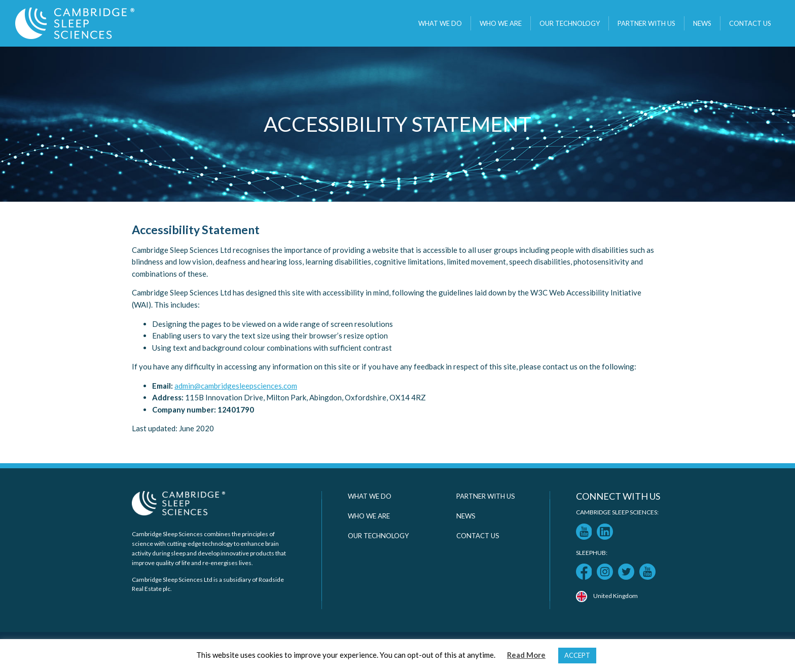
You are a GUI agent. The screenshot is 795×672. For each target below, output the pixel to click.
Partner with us (646, 23)
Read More (526, 655)
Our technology (570, 23)
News (702, 23)
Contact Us (750, 23)
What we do (440, 23)
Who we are (501, 23)
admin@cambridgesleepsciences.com (236, 386)
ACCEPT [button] (577, 655)
